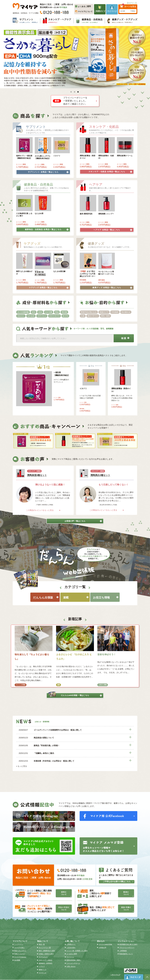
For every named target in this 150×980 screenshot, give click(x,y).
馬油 (57, 312)
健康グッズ (112, 287)
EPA (34, 312)
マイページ (70, 957)
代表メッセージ (19, 954)
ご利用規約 (123, 951)
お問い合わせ (71, 967)
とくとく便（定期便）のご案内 (77, 951)
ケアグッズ (49, 287)
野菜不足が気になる (89, 312)
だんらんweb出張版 (75, 695)
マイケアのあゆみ (20, 957)
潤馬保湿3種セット (37, 475)
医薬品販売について (126, 954)
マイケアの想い (19, 948)
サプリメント (48, 172)
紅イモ (65, 315)
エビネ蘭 (49, 312)
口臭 (83, 315)
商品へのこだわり (20, 951)
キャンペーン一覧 (45, 948)
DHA (40, 312)
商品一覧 (42, 945)
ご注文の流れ (71, 948)
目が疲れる (126, 312)
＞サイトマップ (115, 975)
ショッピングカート (73, 963)
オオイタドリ (54, 315)
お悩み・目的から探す (46, 954)
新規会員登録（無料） (74, 960)
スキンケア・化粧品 (110, 172)
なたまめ (31, 315)
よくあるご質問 (72, 954)
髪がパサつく (93, 315)
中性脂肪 (115, 312)
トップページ (19, 945)
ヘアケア (113, 229)
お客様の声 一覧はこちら (82, 521)
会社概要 (17, 960)
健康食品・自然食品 (47, 229)
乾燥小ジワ (104, 312)
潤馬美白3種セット (100, 475)
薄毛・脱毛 (105, 315)
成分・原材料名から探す (47, 951)
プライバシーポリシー (127, 948)
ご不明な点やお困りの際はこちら (118, 882)
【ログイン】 (132, 3)
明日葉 (64, 312)
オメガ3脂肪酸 (23, 312)
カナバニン (42, 315)
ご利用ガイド (71, 945)
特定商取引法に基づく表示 (128, 945)
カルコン (21, 315)
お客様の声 (103, 948)
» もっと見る (22, 766)
